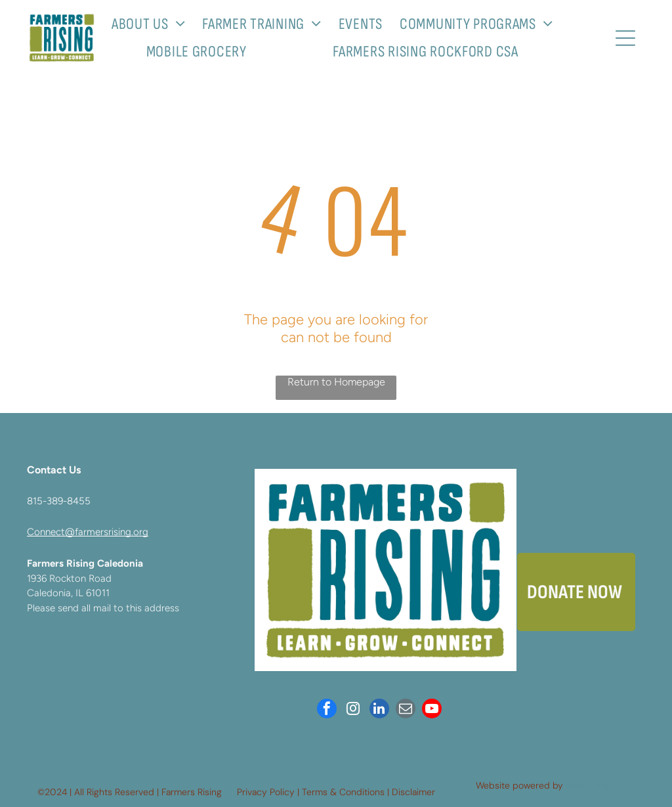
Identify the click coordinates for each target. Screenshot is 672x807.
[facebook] (327, 710)
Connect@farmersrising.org (88, 532)
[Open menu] (625, 38)
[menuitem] (154, 24)
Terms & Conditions (343, 792)
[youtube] (432, 710)
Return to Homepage (336, 382)
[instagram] (353, 710)
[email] (406, 710)
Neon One (587, 785)
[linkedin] (379, 710)
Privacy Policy (266, 792)
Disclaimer (413, 792)
